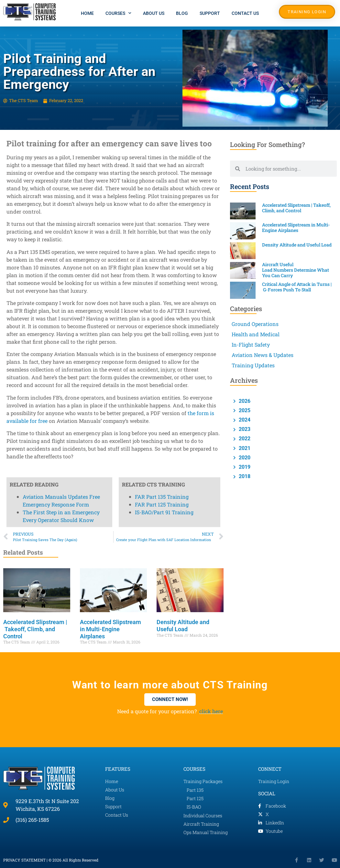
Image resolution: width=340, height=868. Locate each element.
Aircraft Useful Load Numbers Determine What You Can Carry (296, 270)
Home (87, 13)
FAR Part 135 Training (162, 84)
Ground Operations (255, 324)
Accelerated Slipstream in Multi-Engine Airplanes (110, 629)
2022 (244, 439)
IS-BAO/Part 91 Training (164, 100)
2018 (244, 476)
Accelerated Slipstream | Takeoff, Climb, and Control (35, 629)
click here (211, 711)
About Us (154, 13)
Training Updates (253, 365)
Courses (118, 13)
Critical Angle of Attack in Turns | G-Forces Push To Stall (297, 287)
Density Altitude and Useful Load (183, 626)
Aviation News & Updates (263, 355)
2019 (244, 467)
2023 (244, 429)
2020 (244, 458)
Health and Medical (256, 334)
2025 (244, 410)
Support (210, 13)
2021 (244, 448)
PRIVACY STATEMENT (24, 860)
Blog (182, 13)
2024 (244, 420)
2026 (244, 401)
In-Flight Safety (251, 345)
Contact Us (245, 13)
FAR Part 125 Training (162, 92)
